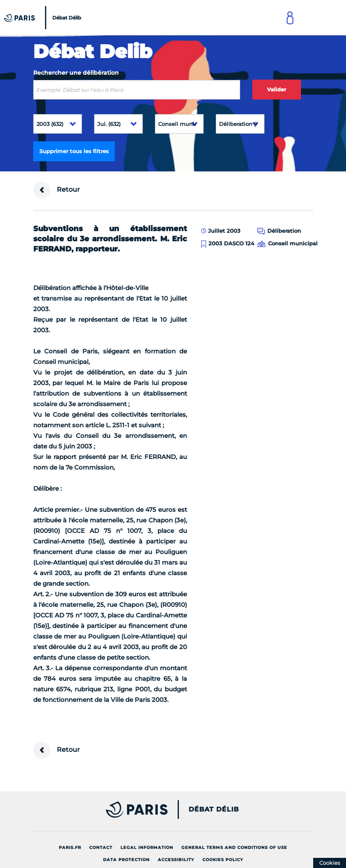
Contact (101, 847)
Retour (57, 190)
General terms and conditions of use (234, 847)
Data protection (126, 860)
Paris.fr (70, 847)
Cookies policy (223, 860)
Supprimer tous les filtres (74, 151)
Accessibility (176, 860)
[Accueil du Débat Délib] (44, 18)
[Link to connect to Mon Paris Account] (290, 18)
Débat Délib (214, 810)
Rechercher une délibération (76, 73)
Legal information (147, 847)
